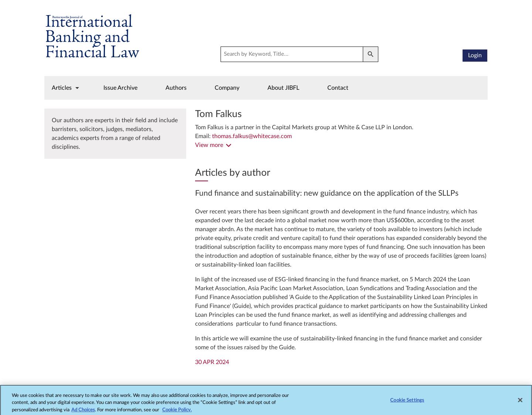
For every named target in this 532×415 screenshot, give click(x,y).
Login (475, 55)
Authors (176, 88)
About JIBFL (283, 88)
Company (227, 88)
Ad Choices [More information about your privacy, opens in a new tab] (83, 412)
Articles (62, 88)
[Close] (520, 402)
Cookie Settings (407, 402)
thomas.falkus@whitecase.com (252, 136)
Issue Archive (120, 88)
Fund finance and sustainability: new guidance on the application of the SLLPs (327, 193)
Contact (338, 88)
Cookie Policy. (177, 412)
